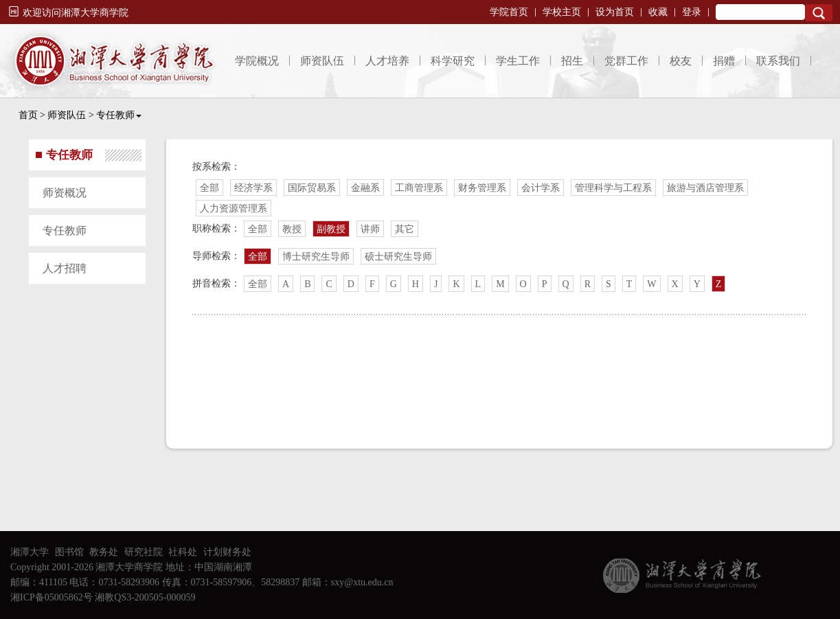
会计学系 (541, 188)
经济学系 (253, 188)
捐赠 (724, 61)
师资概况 (65, 193)
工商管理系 (419, 188)
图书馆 (69, 552)
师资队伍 (322, 61)
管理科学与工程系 (613, 188)
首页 (28, 115)
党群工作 (626, 61)
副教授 (331, 229)
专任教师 (119, 115)
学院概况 (257, 61)
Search (819, 13)
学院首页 (509, 12)
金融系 (365, 188)
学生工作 (518, 61)
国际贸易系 (312, 188)
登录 (692, 12)
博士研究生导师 (316, 257)
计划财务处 (227, 552)
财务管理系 (482, 188)
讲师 (370, 229)
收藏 (658, 12)
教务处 (104, 552)
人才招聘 (65, 268)
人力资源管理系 (234, 209)
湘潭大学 (30, 552)
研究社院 (144, 552)
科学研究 (453, 61)
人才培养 (387, 61)
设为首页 (615, 12)
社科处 (183, 552)
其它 (405, 229)
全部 (209, 188)
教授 (292, 229)
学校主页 (562, 12)
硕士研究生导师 (398, 257)
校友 (681, 61)
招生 (572, 61)
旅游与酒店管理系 (705, 188)
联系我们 (778, 61)
